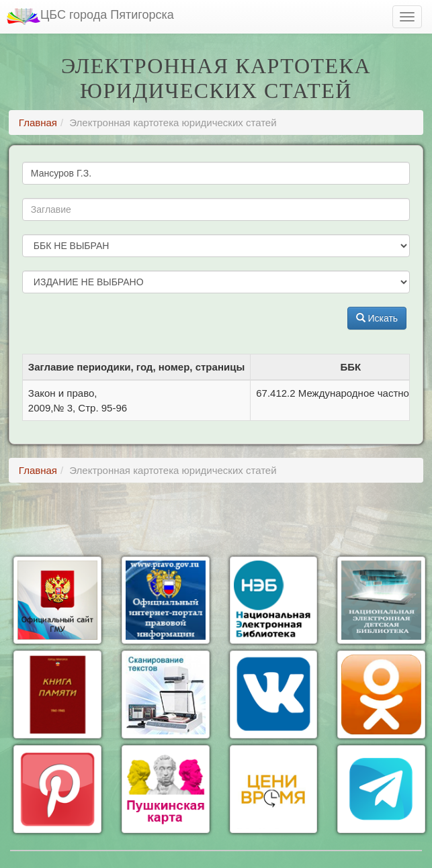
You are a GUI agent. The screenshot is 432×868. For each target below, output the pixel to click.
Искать (377, 318)
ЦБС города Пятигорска (90, 16)
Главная (38, 123)
